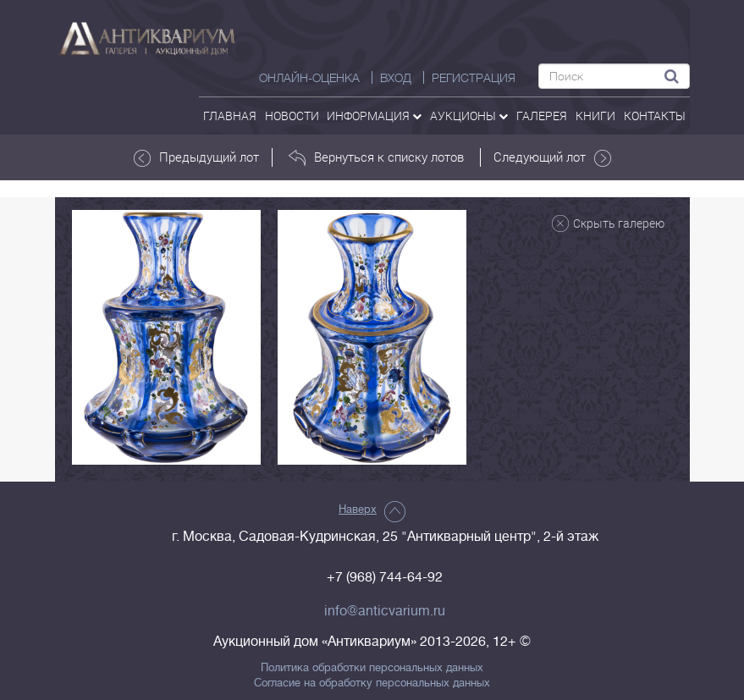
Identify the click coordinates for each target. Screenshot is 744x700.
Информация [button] (374, 116)
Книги (595, 116)
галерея (542, 116)
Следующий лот (552, 157)
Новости (292, 116)
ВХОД (396, 78)
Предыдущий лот (196, 157)
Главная (230, 116)
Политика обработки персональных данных (372, 668)
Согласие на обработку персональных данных (372, 683)
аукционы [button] (469, 116)
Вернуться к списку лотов (376, 157)
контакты (655, 116)
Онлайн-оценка (309, 78)
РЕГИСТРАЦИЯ (474, 78)
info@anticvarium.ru (385, 611)
